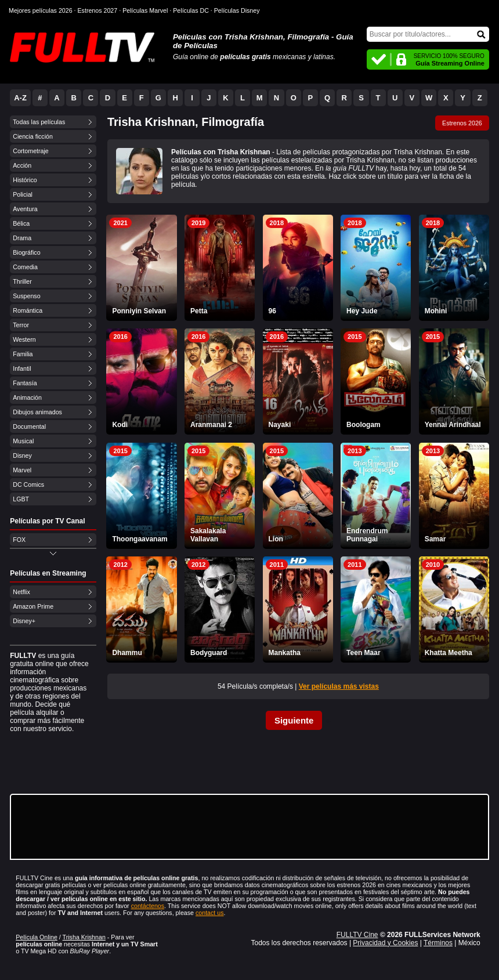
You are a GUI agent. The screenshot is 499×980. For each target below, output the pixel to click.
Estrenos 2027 (98, 10)
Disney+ (24, 621)
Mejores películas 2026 (41, 10)
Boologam (364, 425)
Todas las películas (39, 122)
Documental (29, 426)
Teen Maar (363, 653)
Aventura (25, 209)
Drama (22, 238)
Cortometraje (31, 151)
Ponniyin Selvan (139, 311)
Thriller (22, 281)
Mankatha (285, 653)
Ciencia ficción (33, 136)
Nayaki (280, 425)
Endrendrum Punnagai (367, 535)
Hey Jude (362, 311)
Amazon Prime (33, 606)
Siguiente (294, 720)
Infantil (22, 368)
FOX (19, 540)
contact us (210, 913)
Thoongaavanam (140, 539)
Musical (23, 441)
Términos (438, 943)
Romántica (28, 310)
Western (24, 339)
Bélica (21, 223)
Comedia (25, 267)
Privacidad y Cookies (385, 943)
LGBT (21, 499)
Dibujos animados (37, 412)
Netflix (21, 592)
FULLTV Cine (357, 935)
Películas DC (191, 10)
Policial (23, 194)
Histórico (25, 180)
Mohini (436, 311)
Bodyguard (209, 653)
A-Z (20, 98)
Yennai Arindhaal (453, 425)
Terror (21, 325)
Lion (276, 539)
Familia (23, 354)
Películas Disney (237, 10)
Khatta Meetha (449, 653)
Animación (27, 397)
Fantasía (25, 383)
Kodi (120, 425)
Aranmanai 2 (211, 425)
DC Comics (28, 484)
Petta (199, 311)
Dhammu (127, 653)
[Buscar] (428, 34)
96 (272, 311)
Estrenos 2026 (462, 123)
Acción (22, 165)
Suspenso (26, 296)
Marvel (22, 470)
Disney (22, 455)
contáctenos (148, 906)
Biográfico (26, 252)
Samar (435, 539)
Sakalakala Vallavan (208, 535)
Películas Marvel (145, 10)
